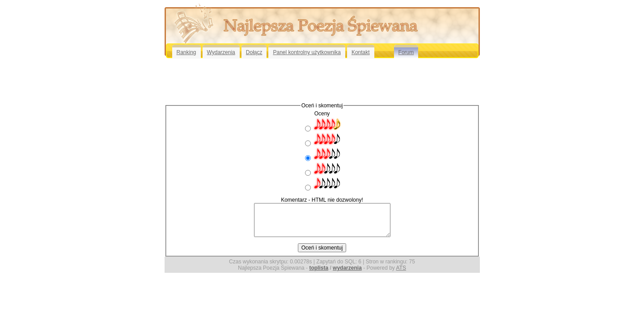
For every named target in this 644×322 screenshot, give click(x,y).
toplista (319, 268)
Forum (406, 52)
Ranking (186, 52)
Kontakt (361, 52)
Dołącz (254, 52)
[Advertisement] (322, 80)
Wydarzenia (221, 52)
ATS (401, 268)
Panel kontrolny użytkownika (307, 52)
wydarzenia (347, 268)
